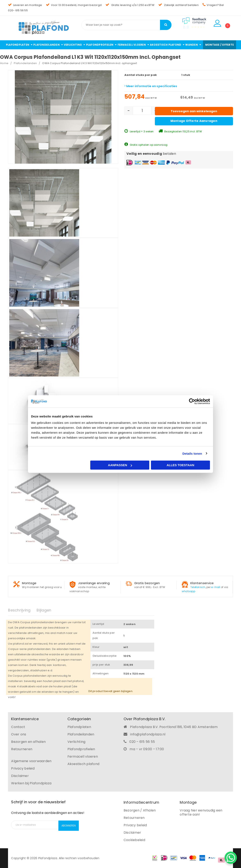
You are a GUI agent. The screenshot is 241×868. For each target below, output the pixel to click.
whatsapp (188, 591)
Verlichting (76, 742)
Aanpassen (120, 465)
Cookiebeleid (134, 840)
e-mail (216, 587)
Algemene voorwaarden (31, 761)
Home (4, 63)
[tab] (22, 610)
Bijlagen (44, 610)
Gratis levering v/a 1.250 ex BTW (130, 5)
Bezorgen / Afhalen (140, 810)
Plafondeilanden (25, 63)
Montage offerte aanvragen (194, 121)
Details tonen (192, 453)
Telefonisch (198, 587)
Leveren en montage (25, 5)
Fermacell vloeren (83, 756)
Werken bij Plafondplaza (31, 783)
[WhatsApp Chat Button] (231, 858)
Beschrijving (19, 610)
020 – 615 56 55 (142, 742)
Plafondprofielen (81, 749)
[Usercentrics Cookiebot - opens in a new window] (192, 401)
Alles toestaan (180, 465)
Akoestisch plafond (83, 764)
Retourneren (22, 749)
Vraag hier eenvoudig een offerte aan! (201, 812)
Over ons (19, 734)
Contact (18, 727)
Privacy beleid (23, 768)
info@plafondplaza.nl (148, 734)
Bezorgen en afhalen (28, 742)
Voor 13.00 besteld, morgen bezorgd (74, 5)
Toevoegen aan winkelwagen (194, 111)
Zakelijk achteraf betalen (178, 5)
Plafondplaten (79, 727)
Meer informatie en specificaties (151, 86)
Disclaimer (20, 776)
